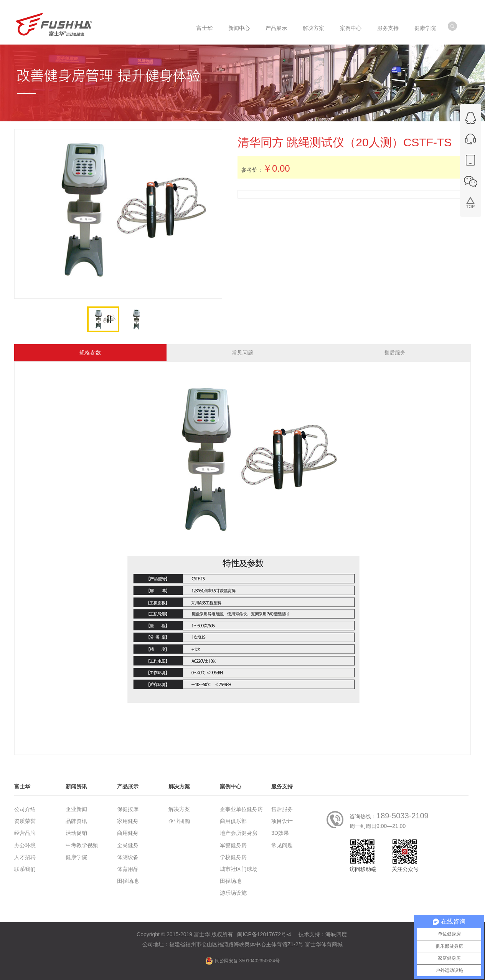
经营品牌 (25, 833)
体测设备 (128, 857)
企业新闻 (76, 809)
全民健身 (128, 845)
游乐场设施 (233, 893)
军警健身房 (233, 845)
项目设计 (282, 821)
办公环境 (25, 845)
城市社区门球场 (239, 869)
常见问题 (242, 353)
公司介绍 (25, 809)
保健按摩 (128, 809)
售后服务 (395, 353)
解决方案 (179, 809)
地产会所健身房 (239, 833)
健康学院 (76, 857)
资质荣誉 (25, 821)
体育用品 (128, 869)
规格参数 (90, 353)
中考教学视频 (82, 845)
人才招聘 (25, 857)
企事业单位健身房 (241, 809)
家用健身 (128, 821)
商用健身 (128, 833)
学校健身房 (233, 857)
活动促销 (76, 833)
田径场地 (128, 881)
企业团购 (179, 821)
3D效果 (280, 833)
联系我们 (25, 869)
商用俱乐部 (233, 821)
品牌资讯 (76, 821)
